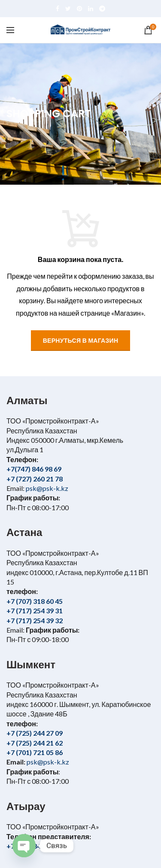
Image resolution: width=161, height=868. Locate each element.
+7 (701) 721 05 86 (35, 752)
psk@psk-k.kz (46, 488)
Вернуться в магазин (81, 340)
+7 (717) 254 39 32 (35, 620)
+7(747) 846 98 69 (34, 469)
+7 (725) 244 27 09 (35, 733)
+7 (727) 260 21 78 (35, 479)
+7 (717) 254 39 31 (35, 611)
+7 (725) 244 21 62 (35, 743)
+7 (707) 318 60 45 (35, 601)
